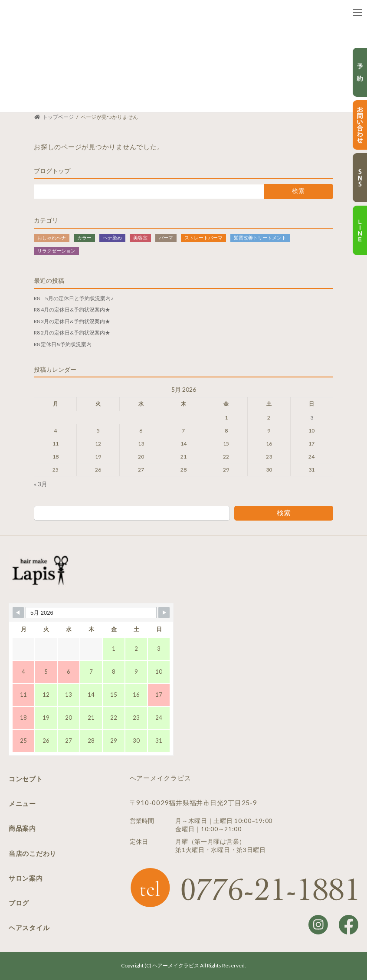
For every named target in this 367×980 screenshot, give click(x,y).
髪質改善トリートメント (260, 237)
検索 (284, 512)
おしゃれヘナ (52, 237)
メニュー (22, 803)
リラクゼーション (56, 250)
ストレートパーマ (203, 237)
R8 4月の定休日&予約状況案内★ (72, 310)
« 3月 (41, 484)
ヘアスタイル (29, 928)
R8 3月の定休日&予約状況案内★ (72, 321)
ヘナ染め (112, 237)
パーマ (166, 237)
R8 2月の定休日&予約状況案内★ (72, 333)
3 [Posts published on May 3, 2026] (312, 417)
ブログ (19, 903)
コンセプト (26, 779)
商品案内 (22, 828)
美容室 (140, 237)
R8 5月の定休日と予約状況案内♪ (74, 298)
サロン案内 (26, 878)
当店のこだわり (33, 853)
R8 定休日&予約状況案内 (63, 344)
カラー (84, 237)
